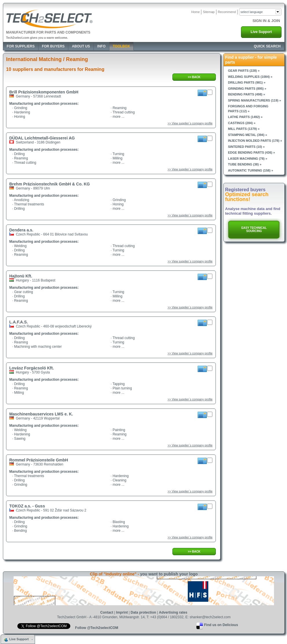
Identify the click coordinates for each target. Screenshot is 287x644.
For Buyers (53, 46)
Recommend (227, 12)
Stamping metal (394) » (248, 135)
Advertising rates (173, 612)
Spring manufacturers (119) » (254, 100)
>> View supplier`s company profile (190, 123)
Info (101, 46)
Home (195, 12)
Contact (107, 612)
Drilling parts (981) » (247, 82)
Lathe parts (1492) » (245, 117)
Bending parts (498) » (246, 94)
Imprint (122, 612)
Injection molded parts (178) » (255, 141)
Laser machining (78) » (248, 159)
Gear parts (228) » (244, 71)
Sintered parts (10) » (246, 147)
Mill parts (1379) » (244, 129)
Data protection (143, 612)
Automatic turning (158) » (251, 170)
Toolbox (121, 46)
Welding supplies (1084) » (250, 77)
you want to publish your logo (169, 574)
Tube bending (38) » (245, 164)
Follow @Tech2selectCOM (97, 628)
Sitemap (209, 12)
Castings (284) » (242, 123)
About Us (81, 46)
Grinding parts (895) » (247, 89)
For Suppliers (21, 46)
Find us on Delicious (221, 625)
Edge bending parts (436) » (251, 152)
